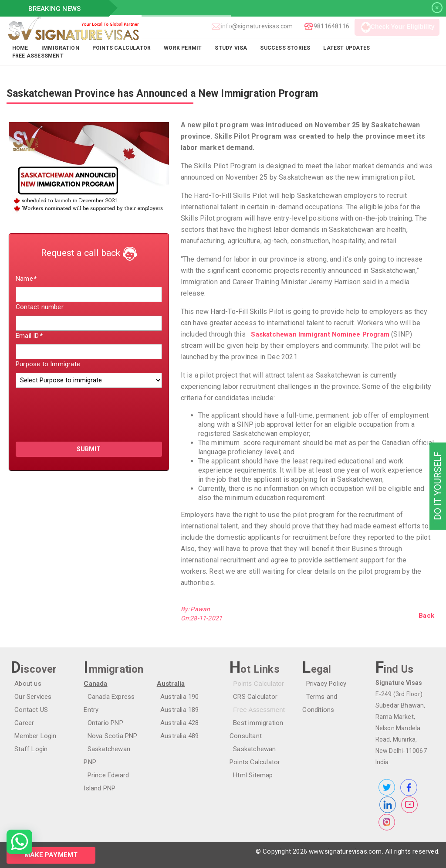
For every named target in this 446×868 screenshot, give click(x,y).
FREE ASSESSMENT (38, 56)
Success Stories (285, 48)
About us (24, 684)
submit (89, 449)
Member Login (32, 736)
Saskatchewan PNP (112, 749)
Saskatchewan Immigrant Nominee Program (317, 334)
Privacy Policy (323, 684)
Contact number (40, 307)
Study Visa (231, 48)
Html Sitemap (249, 775)
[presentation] (67, 411)
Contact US (28, 710)
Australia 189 (176, 710)
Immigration (60, 48)
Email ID (29, 336)
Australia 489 (176, 736)
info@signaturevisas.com (255, 26)
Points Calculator (122, 48)
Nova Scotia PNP (109, 736)
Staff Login (27, 749)
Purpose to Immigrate (48, 364)
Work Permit (183, 48)
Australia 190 (176, 697)
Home (20, 48)
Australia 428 (176, 723)
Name (26, 279)
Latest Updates (346, 48)
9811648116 (329, 26)
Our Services (29, 697)
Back (426, 616)
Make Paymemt (51, 855)
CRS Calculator (252, 697)
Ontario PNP (101, 723)
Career (21, 723)
